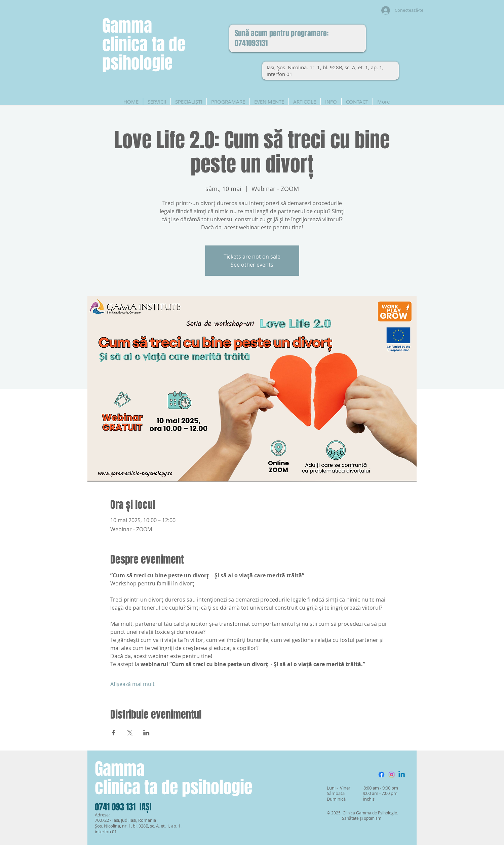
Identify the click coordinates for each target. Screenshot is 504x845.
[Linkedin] (402, 775)
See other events (252, 265)
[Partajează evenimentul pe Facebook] (113, 733)
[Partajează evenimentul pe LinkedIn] (146, 733)
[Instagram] (392, 775)
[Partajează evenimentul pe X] (130, 733)
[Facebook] (381, 775)
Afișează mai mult (132, 684)
